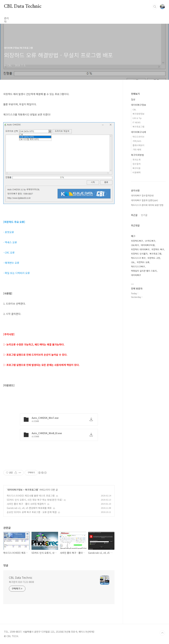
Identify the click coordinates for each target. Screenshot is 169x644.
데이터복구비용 (148, 245)
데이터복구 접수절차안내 (142, 195)
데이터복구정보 (15, 490)
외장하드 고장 (154, 258)
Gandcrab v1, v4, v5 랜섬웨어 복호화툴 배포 (29, 508)
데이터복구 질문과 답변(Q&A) (144, 200)
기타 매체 (137, 150)
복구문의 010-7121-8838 (21, 582)
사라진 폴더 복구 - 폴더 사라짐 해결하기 (26, 504)
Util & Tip (137, 118)
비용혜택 (136, 172)
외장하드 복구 (158, 249)
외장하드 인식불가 (139, 254)
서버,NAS (137, 141)
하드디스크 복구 (138, 258)
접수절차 (136, 164)
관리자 (8, 18)
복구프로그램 (32, 490)
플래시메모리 (138, 145)
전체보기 (135, 94)
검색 (155, 7)
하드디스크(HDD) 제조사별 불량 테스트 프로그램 (31, 496)
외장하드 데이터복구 (140, 249)
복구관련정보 (138, 114)
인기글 (144, 215)
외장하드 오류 (143, 262)
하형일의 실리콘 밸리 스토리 (144, 271)
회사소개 (136, 160)
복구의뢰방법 (137, 155)
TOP (162, 633)
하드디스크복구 (138, 266)
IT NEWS (137, 122)
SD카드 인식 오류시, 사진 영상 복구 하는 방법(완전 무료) (35, 500)
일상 (133, 99)
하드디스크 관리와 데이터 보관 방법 (147, 205)
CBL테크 (135, 245)
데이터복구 (136, 275)
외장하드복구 (137, 241)
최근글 (134, 215)
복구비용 (136, 168)
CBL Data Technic (23, 6)
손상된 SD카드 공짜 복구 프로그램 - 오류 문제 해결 (32, 512)
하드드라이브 (138, 137)
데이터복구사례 (139, 132)
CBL (134, 109)
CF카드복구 (150, 241)
